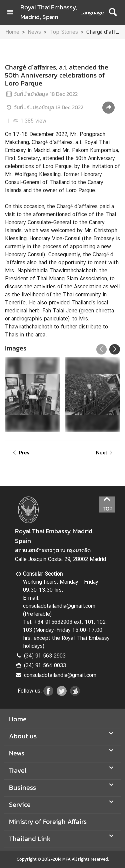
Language (92, 12)
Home (12, 32)
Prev (20, 452)
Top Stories (64, 32)
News (34, 32)
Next (105, 452)
